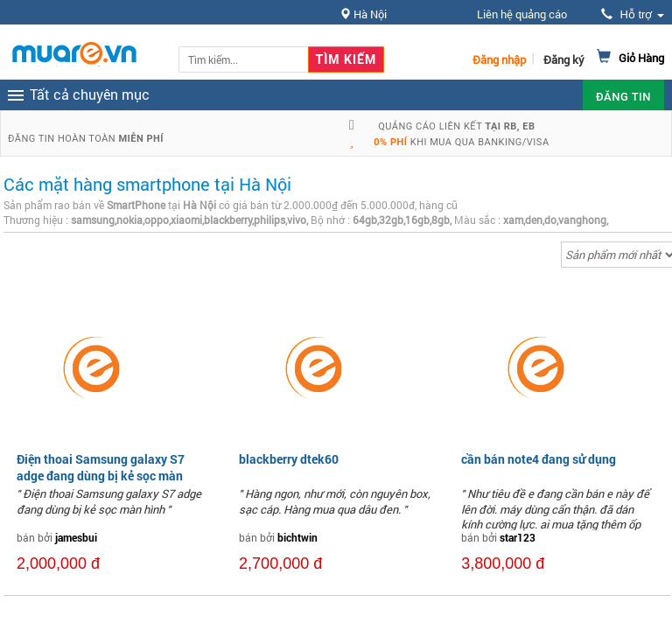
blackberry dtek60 (289, 459)
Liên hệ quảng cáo (522, 14)
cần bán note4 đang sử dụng (539, 459)
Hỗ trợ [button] (633, 14)
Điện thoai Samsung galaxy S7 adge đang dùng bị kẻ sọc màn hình (101, 475)
